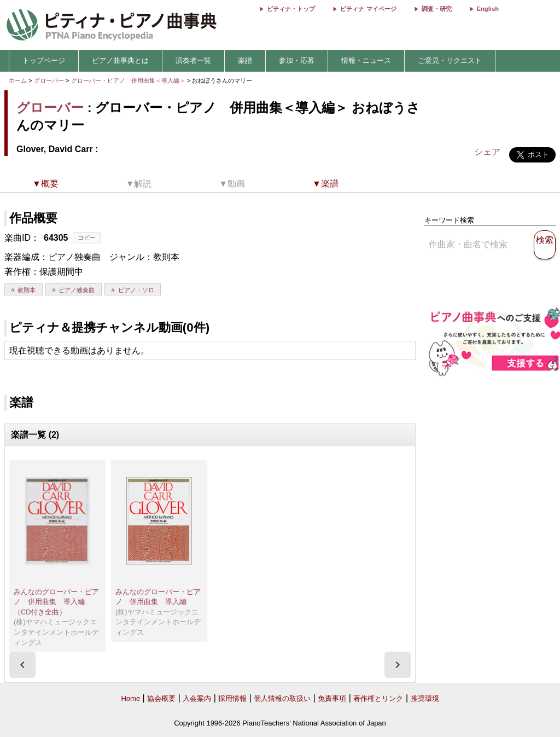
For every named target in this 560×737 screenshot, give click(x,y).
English (488, 9)
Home (130, 698)
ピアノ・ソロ (136, 290)
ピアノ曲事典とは (120, 60)
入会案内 (197, 698)
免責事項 (332, 698)
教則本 (27, 290)
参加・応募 (297, 60)
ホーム (18, 80)
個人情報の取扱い (282, 698)
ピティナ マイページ (368, 9)
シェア (487, 152)
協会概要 (161, 698)
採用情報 (232, 698)
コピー (87, 237)
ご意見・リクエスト (450, 60)
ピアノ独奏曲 (77, 290)
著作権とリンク (378, 698)
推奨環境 (425, 698)
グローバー (49, 80)
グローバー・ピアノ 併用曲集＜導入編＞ (129, 80)
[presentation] (22, 665)
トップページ (44, 60)
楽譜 (245, 60)
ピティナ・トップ (291, 9)
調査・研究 (437, 9)
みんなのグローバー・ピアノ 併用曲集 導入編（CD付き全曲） (56, 602)
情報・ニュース (366, 60)
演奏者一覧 (193, 60)
